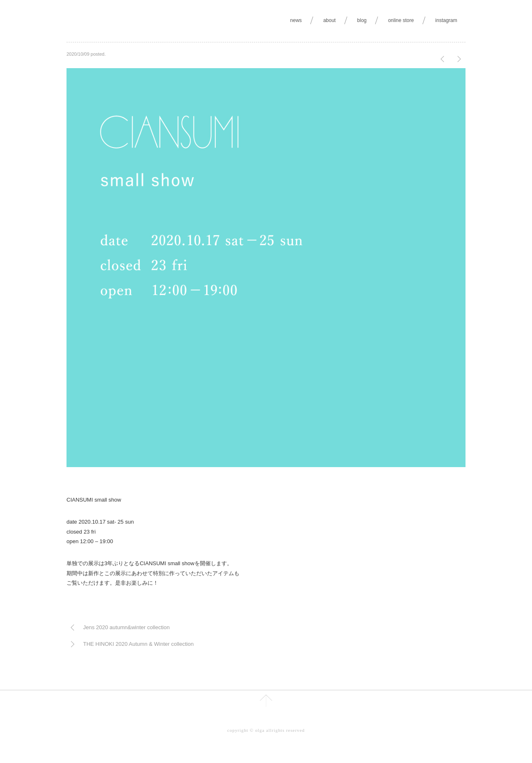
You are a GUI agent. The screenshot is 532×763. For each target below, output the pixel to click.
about (330, 20)
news (296, 20)
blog (362, 20)
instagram (446, 20)
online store (401, 20)
